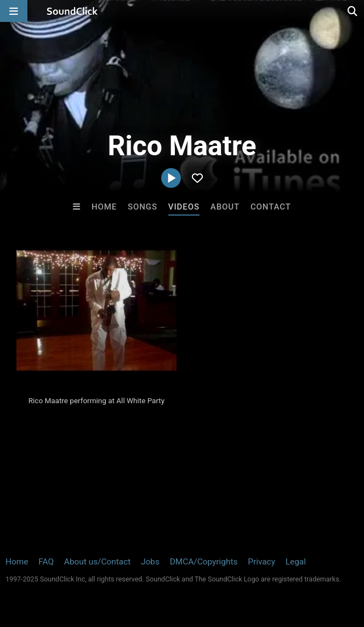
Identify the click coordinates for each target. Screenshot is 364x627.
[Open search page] (353, 11)
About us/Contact (97, 562)
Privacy (261, 562)
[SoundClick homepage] (72, 11)
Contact (271, 207)
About (225, 207)
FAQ (46, 562)
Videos (184, 207)
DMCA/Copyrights (204, 562)
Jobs (150, 562)
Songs (143, 207)
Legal (296, 562)
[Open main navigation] (14, 11)
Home (104, 207)
